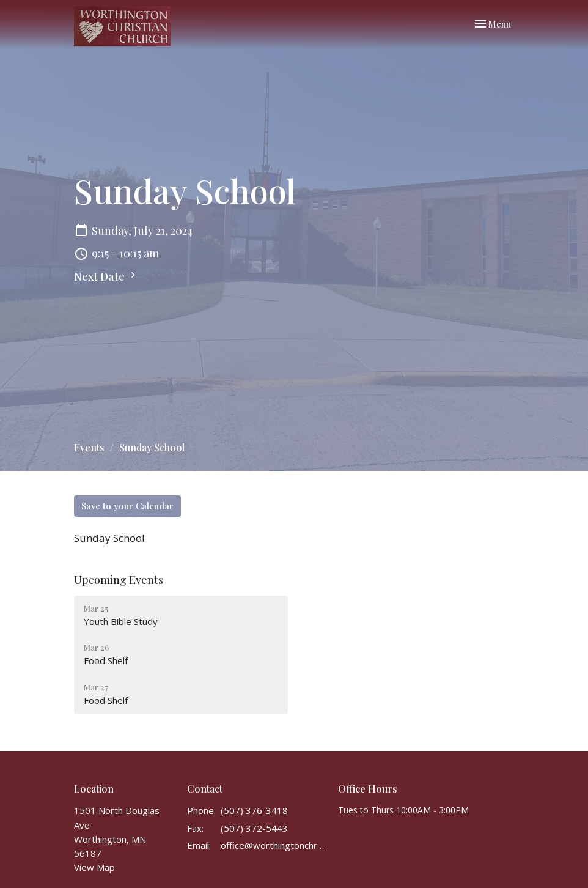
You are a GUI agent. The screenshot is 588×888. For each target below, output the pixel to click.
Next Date (106, 276)
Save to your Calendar (127, 506)
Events (89, 447)
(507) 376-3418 (254, 810)
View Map (94, 867)
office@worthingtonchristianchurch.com (273, 845)
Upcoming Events (119, 580)
